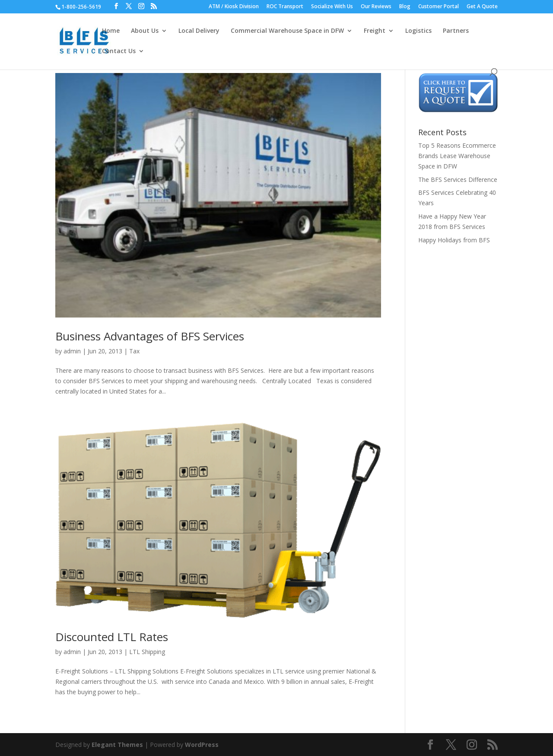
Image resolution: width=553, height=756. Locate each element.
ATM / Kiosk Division (234, 7)
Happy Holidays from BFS (454, 240)
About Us (145, 31)
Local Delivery (199, 31)
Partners (456, 31)
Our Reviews (376, 7)
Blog (405, 7)
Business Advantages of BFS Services (150, 336)
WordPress (202, 745)
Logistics (418, 31)
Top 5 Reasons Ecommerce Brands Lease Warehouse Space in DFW (457, 156)
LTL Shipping (147, 652)
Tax (134, 351)
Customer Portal (439, 7)
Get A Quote (482, 7)
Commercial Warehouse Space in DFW (287, 31)
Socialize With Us (332, 7)
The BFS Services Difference (458, 179)
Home (111, 31)
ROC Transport (285, 7)
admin (72, 351)
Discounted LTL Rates (112, 637)
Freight (375, 31)
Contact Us (119, 51)
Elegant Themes (117, 745)
